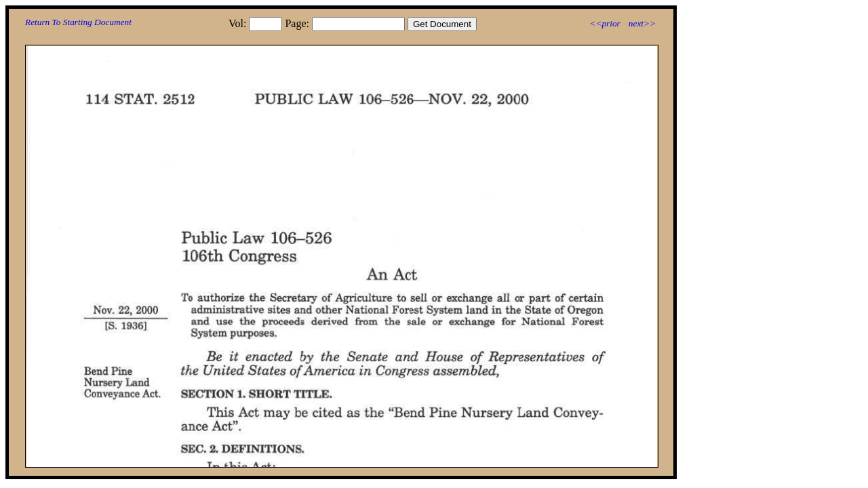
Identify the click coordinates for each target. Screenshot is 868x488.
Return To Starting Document (78, 22)
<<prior (605, 23)
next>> (642, 23)
